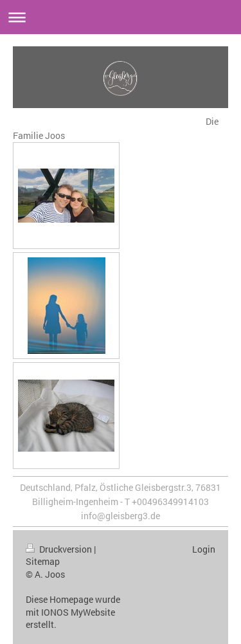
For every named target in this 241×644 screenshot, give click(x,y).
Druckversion (60, 549)
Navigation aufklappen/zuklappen (121, 17)
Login (204, 549)
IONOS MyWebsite (78, 612)
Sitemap (43, 561)
